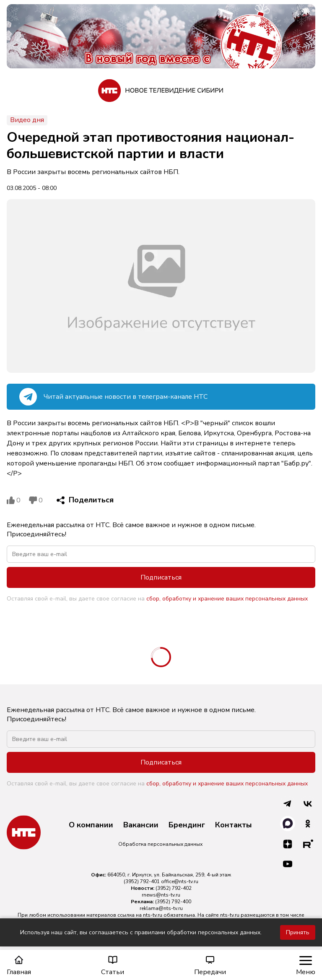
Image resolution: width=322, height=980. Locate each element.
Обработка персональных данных (160, 844)
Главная (19, 966)
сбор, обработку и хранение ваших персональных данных (227, 599)
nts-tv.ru (153, 915)
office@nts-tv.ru (180, 881)
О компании (91, 825)
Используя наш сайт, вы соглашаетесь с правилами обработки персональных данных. (141, 932)
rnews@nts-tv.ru (161, 895)
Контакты (234, 825)
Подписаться (161, 577)
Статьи (113, 966)
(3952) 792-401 (142, 881)
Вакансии (141, 825)
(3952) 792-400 (173, 902)
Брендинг (187, 825)
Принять (298, 932)
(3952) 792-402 (174, 888)
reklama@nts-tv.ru (161, 908)
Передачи (210, 966)
